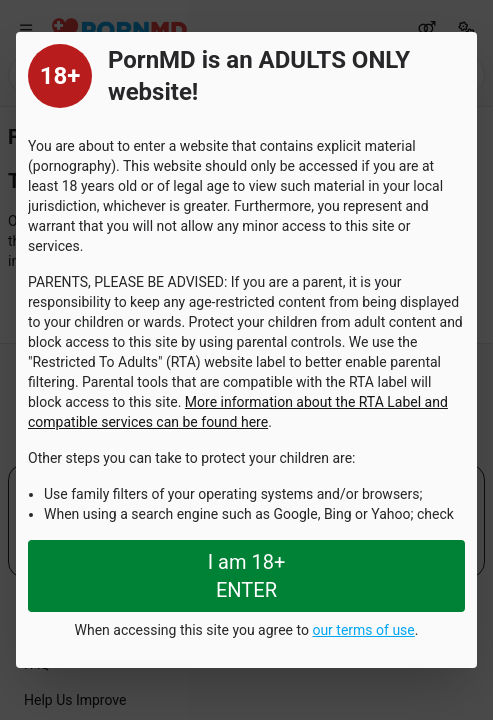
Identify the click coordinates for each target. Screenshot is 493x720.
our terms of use (363, 630)
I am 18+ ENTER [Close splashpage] (247, 576)
